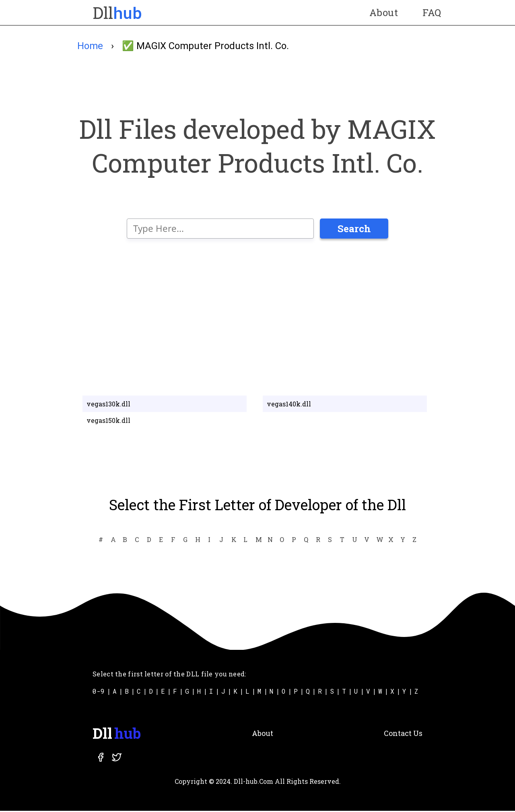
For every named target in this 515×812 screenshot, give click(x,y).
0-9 (99, 692)
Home (90, 46)
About (382, 12)
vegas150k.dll (108, 421)
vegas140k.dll (289, 405)
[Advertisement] (257, 316)
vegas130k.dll (108, 405)
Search (354, 230)
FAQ (431, 12)
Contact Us (403, 734)
